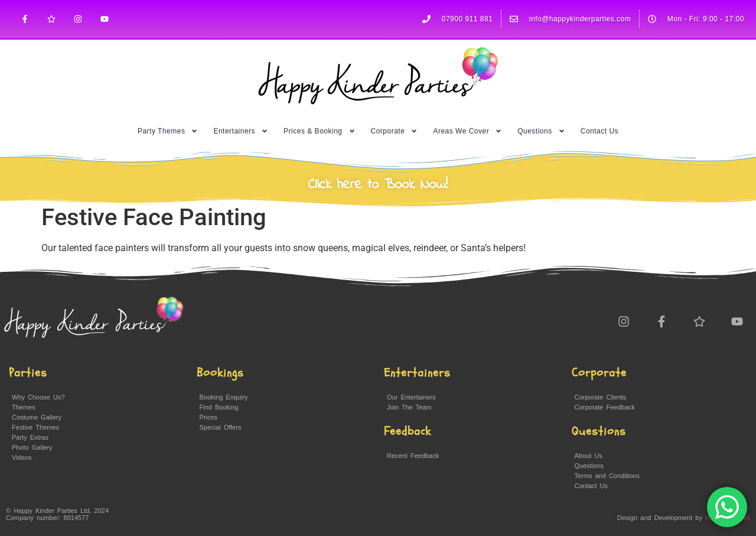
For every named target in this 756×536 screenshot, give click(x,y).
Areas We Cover (467, 123)
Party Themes (168, 123)
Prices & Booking (319, 123)
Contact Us (599, 123)
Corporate (395, 123)
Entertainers (241, 123)
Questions (541, 123)
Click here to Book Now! (378, 185)
